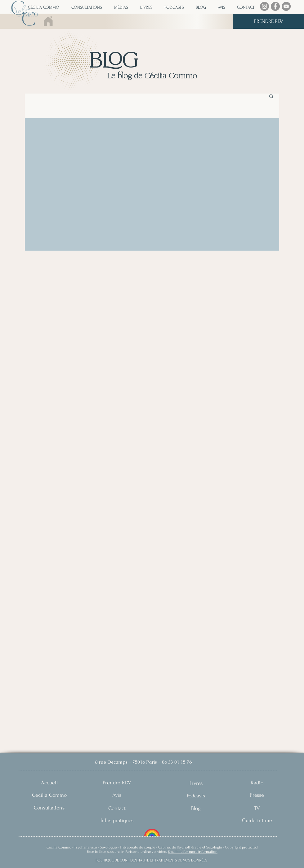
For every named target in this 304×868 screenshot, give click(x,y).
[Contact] (117, 808)
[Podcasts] (196, 796)
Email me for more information (193, 852)
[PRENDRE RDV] (268, 21)
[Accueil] (49, 783)
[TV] (257, 808)
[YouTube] (286, 6)
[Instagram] (264, 6)
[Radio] (257, 783)
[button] (120, 7)
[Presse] (257, 795)
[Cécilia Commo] (49, 795)
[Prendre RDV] (117, 783)
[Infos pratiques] (117, 820)
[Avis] (117, 795)
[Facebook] (275, 6)
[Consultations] (49, 808)
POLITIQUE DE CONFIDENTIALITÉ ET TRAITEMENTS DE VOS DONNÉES (151, 860)
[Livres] (196, 783)
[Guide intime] (257, 820)
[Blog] (196, 808)
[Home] (49, 21)
